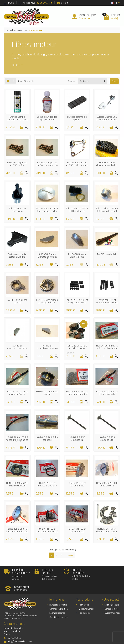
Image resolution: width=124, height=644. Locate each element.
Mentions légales (112, 594)
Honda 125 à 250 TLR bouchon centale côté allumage (17, 532)
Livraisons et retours (58, 594)
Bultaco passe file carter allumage (17, 256)
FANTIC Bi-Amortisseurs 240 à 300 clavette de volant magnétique (47, 350)
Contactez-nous (111, 598)
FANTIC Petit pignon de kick (17, 301)
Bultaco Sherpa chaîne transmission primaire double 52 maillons (107, 167)
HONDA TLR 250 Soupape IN (77, 439)
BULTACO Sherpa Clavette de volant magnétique (47, 257)
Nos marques (85, 602)
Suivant (70, 555)
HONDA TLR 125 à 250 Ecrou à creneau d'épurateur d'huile (17, 486)
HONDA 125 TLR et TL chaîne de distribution (107, 347)
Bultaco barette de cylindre (77, 118)
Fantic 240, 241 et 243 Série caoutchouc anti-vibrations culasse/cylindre (107, 304)
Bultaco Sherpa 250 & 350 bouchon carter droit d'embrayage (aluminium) (47, 213)
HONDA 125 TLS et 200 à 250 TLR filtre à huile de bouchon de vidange (47, 533)
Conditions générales (59, 606)
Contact (63, 3)
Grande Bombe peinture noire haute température (17, 120)
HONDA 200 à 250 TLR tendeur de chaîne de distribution (17, 440)
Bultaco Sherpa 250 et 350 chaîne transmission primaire (17, 167)
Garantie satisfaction (59, 598)
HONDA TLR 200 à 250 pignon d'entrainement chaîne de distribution (47, 396)
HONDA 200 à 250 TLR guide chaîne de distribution (107, 394)
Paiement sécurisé (57, 602)
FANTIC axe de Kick (107, 254)
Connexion (85, 18)
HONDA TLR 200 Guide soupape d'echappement (47, 440)
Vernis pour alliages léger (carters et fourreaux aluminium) (47, 120)
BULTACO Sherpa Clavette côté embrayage (77, 257)
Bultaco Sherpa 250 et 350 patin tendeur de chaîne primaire (107, 120)
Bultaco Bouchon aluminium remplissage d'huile (17, 211)
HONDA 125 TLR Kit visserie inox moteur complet (107, 532)
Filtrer (114, 81)
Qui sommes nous (112, 602)
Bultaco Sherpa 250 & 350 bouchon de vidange (77, 211)
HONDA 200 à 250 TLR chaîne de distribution (77, 393)
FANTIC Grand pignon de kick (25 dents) (47, 301)
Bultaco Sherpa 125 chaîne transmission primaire (47, 165)
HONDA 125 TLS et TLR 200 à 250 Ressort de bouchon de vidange (77, 533)
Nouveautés (84, 594)
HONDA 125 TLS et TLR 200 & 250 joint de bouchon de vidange (47, 487)
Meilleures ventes (86, 598)
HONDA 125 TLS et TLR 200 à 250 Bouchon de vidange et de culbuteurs (77, 487)
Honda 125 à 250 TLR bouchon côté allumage (107, 486)
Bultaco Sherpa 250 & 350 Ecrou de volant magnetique (107, 211)
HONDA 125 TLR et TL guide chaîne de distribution (17, 394)
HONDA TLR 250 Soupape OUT (107, 439)
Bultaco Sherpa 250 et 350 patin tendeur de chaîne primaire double (77, 167)
